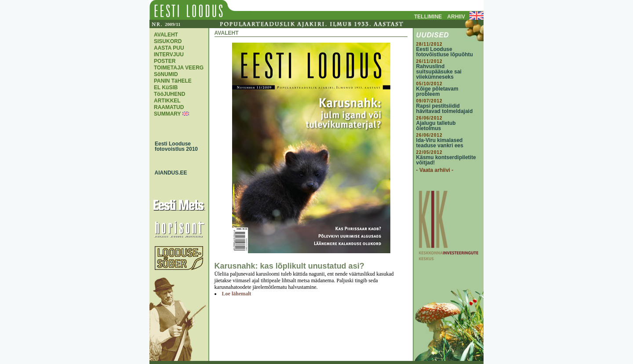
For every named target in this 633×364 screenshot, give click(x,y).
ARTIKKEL (167, 101)
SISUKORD (168, 41)
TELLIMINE (428, 17)
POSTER (165, 61)
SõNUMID (166, 74)
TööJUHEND (169, 94)
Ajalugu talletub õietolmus (436, 126)
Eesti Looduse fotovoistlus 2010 (174, 146)
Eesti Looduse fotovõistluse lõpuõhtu (445, 52)
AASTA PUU (169, 48)
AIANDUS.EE (169, 173)
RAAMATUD (169, 107)
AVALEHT (166, 35)
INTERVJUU (169, 55)
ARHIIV (456, 17)
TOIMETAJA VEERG (179, 68)
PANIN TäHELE (173, 81)
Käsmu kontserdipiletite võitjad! (446, 160)
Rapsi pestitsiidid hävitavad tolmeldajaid (445, 109)
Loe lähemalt (237, 294)
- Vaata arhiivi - (435, 170)
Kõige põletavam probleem (437, 91)
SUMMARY (167, 114)
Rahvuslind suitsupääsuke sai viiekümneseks (439, 72)
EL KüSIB (166, 87)
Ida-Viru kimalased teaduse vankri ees (440, 143)
